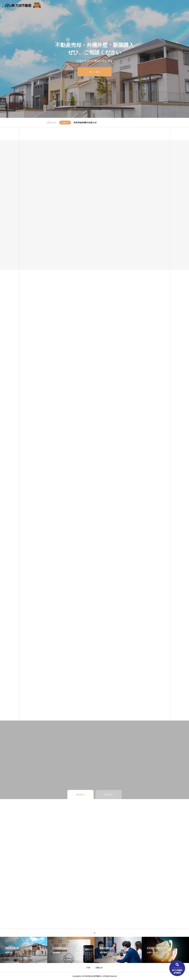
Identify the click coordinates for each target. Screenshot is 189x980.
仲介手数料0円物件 (177, 971)
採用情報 (160, 5)
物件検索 (91, 5)
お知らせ (135, 5)
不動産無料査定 (107, 5)
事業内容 (122, 5)
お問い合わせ (174, 5)
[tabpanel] (94, 59)
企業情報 (147, 5)
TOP (88, 968)
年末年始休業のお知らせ (85, 122)
